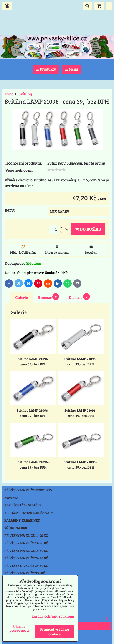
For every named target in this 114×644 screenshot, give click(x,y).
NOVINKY (12, 497)
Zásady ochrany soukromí (53, 616)
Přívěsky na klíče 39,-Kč (25, 573)
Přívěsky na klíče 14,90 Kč (26, 543)
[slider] (56, 170)
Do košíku (88, 229)
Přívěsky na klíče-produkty (28, 490)
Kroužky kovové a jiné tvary (29, 513)
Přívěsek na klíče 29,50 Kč (26, 565)
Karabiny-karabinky (22, 520)
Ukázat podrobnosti (19, 628)
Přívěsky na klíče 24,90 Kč (26, 558)
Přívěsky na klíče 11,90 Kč (26, 535)
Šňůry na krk (16, 528)
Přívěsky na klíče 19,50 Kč (26, 550)
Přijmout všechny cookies (54, 631)
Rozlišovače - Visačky (23, 505)
